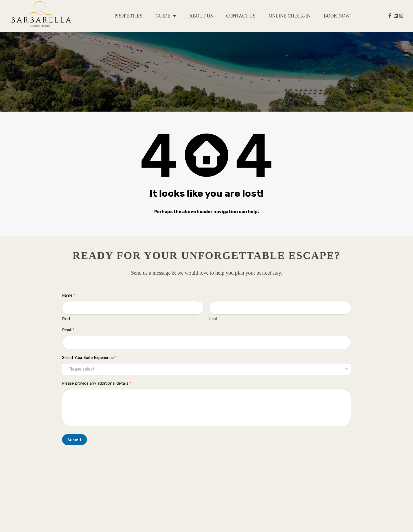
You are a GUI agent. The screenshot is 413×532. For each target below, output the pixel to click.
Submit (74, 440)
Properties (128, 16)
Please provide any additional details (97, 383)
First (66, 319)
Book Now (337, 16)
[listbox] (207, 369)
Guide (166, 16)
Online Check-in (290, 16)
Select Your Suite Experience (89, 358)
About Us (201, 16)
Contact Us (241, 16)
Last (213, 319)
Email (68, 330)
